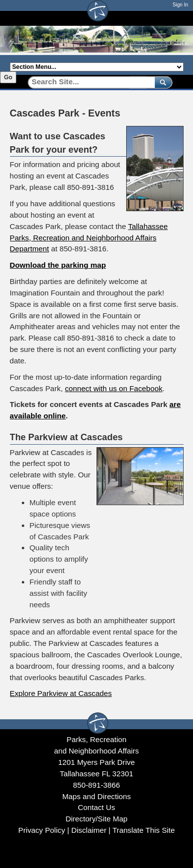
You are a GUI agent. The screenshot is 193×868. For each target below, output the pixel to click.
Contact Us (96, 807)
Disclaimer (89, 830)
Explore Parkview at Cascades (61, 693)
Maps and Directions (97, 796)
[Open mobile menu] (179, 18)
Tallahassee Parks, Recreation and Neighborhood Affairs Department (89, 238)
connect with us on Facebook (114, 388)
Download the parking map (58, 265)
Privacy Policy (42, 830)
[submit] (162, 82)
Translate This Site (144, 830)
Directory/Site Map (96, 819)
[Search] (88, 82)
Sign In (180, 5)
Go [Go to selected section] (8, 77)
